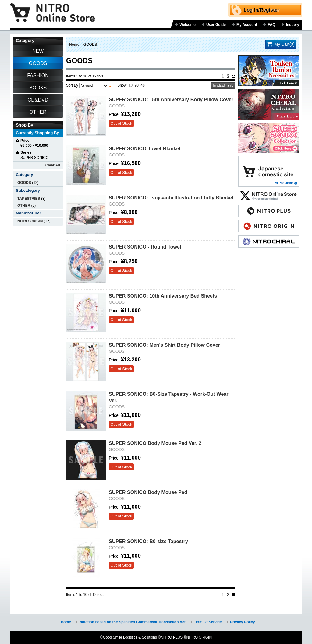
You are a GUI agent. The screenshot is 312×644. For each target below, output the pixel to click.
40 (142, 85)
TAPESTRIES (29, 199)
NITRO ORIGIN (30, 221)
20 (137, 85)
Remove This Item (18, 140)
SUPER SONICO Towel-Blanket (145, 148)
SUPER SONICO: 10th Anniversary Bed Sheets (163, 296)
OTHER (24, 206)
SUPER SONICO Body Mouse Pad (148, 492)
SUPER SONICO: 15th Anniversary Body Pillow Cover (171, 99)
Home (74, 45)
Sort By (72, 85)
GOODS (24, 183)
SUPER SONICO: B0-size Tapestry (148, 541)
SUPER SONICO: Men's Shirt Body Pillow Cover (164, 345)
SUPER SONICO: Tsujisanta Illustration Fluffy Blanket (171, 198)
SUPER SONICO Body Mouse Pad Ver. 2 (155, 443)
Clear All (53, 165)
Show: (122, 85)
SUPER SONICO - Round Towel (145, 247)
